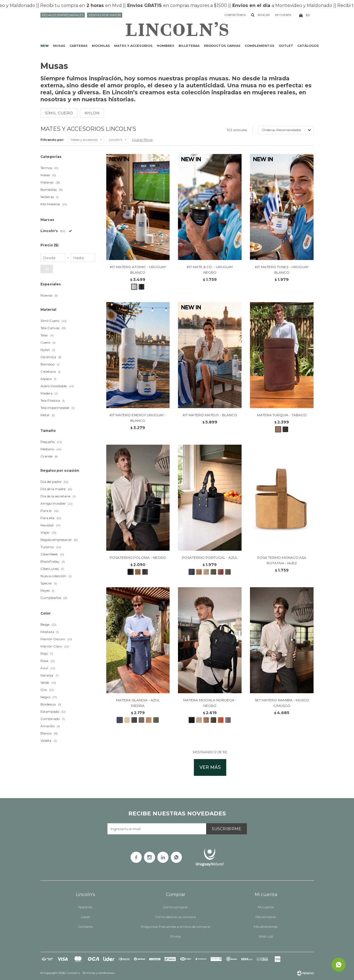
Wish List (266, 936)
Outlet (286, 46)
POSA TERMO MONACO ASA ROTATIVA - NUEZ (282, 560)
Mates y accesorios (133, 46)
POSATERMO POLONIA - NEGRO (138, 558)
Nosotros (85, 907)
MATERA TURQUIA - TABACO (282, 415)
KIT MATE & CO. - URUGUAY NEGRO (210, 270)
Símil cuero (59, 113)
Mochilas (101, 46)
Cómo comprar (176, 907)
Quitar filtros (142, 140)
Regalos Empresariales (63, 15)
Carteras (79, 46)
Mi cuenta (266, 907)
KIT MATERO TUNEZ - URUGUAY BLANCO (282, 270)
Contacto (86, 927)
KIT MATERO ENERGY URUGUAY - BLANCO (138, 418)
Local (85, 917)
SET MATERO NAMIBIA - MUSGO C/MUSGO (282, 703)
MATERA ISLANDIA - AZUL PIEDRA (138, 703)
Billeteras (189, 46)
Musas (59, 46)
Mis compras (266, 917)
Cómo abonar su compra (176, 917)
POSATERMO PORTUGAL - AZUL (210, 558)
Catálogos (308, 46)
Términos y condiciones (98, 973)
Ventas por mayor (105, 15)
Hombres (166, 46)
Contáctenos (235, 15)
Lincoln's (115, 140)
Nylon (92, 113)
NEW (45, 46)
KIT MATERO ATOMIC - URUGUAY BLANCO (138, 270)
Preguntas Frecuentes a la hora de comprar (176, 927)
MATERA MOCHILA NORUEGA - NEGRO (210, 703)
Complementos (260, 46)
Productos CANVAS (222, 46)
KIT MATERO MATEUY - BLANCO (210, 415)
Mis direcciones (266, 927)
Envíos (176, 936)
